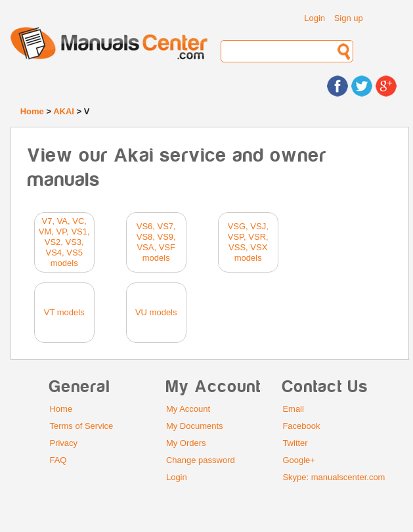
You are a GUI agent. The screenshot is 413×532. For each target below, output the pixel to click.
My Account (188, 409)
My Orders (186, 443)
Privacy (63, 443)
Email (293, 409)
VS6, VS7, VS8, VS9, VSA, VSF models (156, 242)
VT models (64, 312)
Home (32, 111)
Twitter (295, 443)
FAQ (58, 460)
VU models (156, 312)
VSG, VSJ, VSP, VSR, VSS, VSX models (248, 242)
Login (315, 18)
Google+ (299, 460)
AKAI (64, 111)
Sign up (349, 18)
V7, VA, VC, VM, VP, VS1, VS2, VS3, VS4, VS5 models (64, 242)
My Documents (195, 426)
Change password (201, 460)
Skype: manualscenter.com (334, 477)
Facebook (301, 426)
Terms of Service (81, 426)
